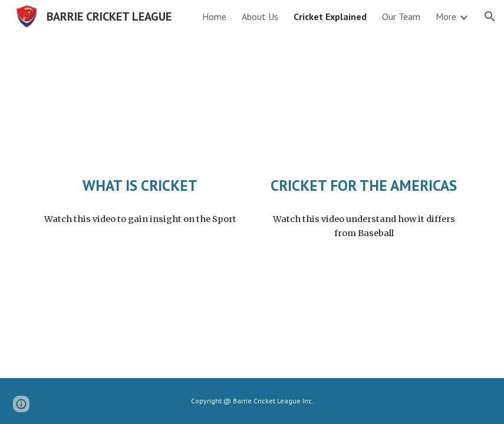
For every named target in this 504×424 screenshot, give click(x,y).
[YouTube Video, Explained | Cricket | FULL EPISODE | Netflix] (140, 107)
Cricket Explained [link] (330, 16)
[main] (140, 185)
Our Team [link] (401, 16)
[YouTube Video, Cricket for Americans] (364, 107)
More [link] (446, 16)
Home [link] (214, 16)
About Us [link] (260, 16)
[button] (490, 16)
